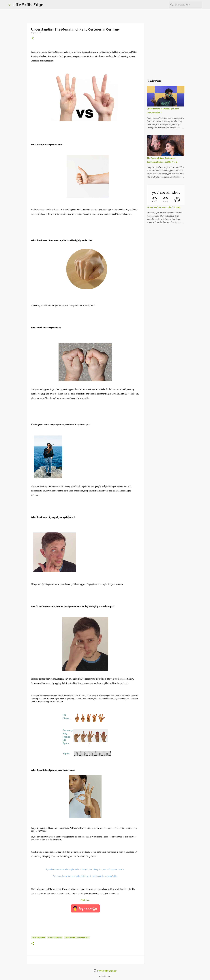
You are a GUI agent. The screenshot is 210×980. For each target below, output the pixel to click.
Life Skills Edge (28, 5)
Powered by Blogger (105, 971)
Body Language (39, 937)
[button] (33, 38)
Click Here (85, 900)
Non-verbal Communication (77, 937)
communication (55, 937)
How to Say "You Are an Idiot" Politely (164, 207)
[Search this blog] (188, 5)
